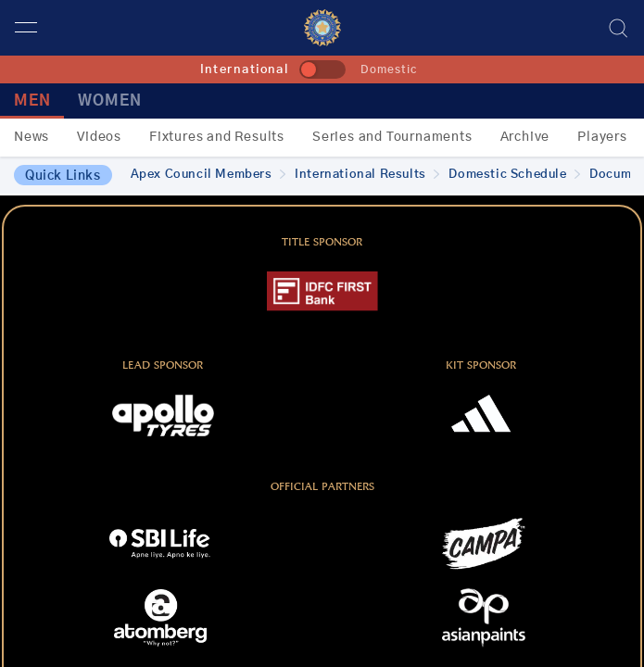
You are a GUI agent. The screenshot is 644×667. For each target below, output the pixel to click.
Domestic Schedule (514, 175)
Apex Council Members (208, 175)
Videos (99, 137)
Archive (525, 137)
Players (602, 137)
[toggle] (322, 69)
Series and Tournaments (392, 137)
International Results (367, 175)
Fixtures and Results (217, 137)
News (32, 137)
